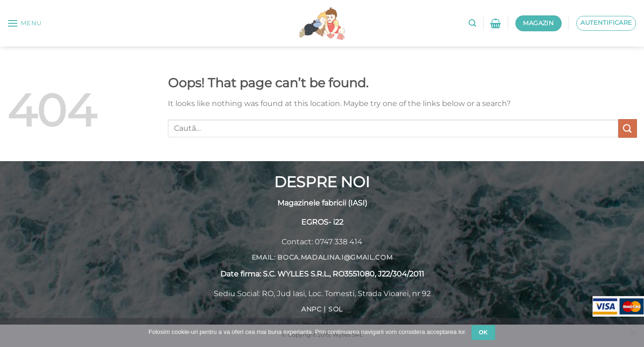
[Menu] (24, 23)
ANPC (311, 309)
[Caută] (472, 23)
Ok (484, 333)
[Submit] (628, 128)
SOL (336, 309)
